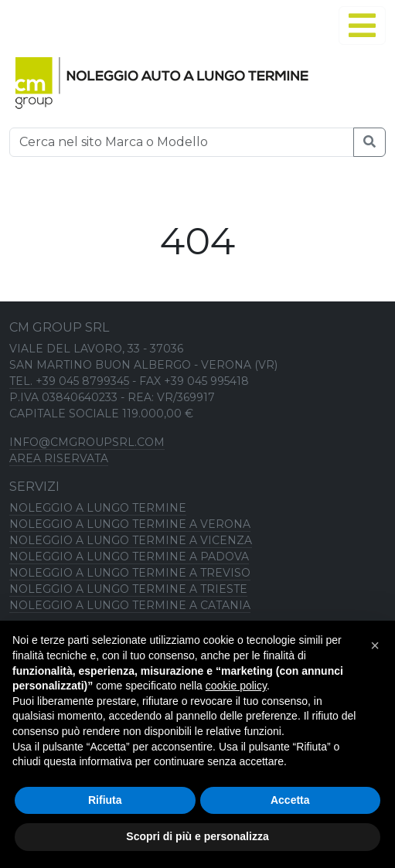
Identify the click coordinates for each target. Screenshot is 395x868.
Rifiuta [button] (105, 800)
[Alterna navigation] (362, 26)
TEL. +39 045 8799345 (69, 381)
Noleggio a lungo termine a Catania (130, 605)
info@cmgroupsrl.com (87, 442)
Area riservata (59, 458)
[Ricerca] (182, 142)
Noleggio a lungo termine (98, 508)
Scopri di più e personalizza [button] (197, 836)
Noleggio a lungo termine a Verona (130, 524)
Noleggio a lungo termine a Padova (129, 557)
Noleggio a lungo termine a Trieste (128, 589)
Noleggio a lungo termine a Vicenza (131, 540)
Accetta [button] (290, 800)
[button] (375, 645)
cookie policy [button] (236, 686)
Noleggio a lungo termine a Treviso (130, 573)
